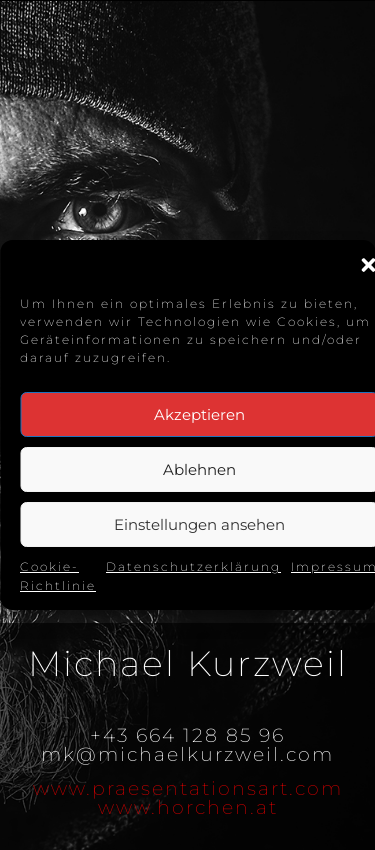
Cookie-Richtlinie (58, 576)
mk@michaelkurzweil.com (187, 754)
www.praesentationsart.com (188, 788)
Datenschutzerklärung (193, 566)
